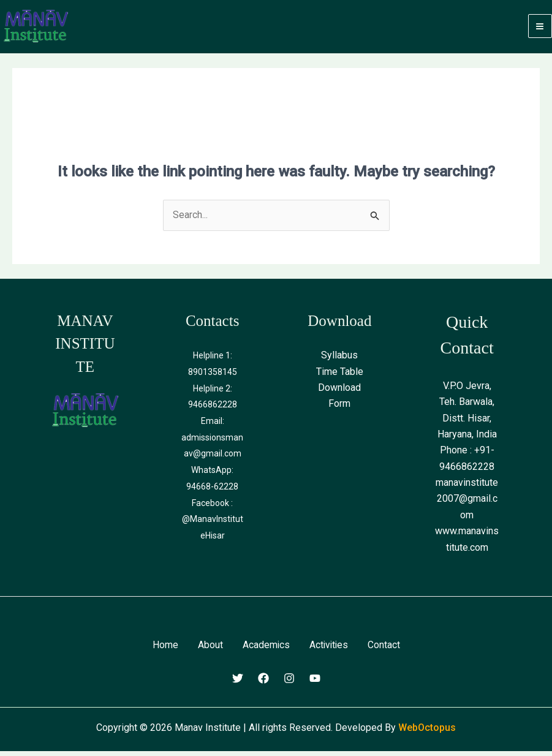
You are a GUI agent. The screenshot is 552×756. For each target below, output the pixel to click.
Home (164, 650)
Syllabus (339, 361)
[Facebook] (263, 683)
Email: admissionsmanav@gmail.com (212, 441)
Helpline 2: (213, 393)
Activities (329, 650)
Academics (265, 650)
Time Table (340, 376)
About (209, 650)
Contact (385, 650)
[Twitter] (238, 683)
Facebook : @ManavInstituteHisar (213, 522)
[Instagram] (289, 683)
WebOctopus (427, 732)
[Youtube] (315, 683)
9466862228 (213, 409)
